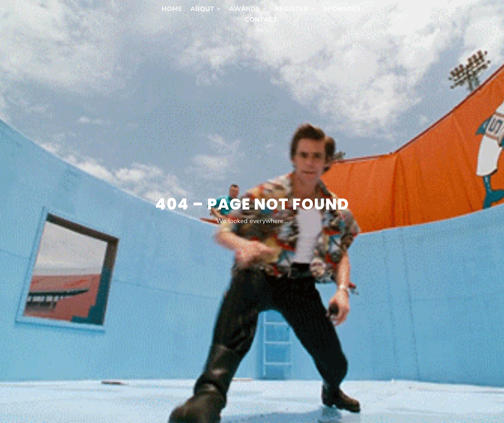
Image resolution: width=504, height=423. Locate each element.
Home (172, 10)
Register (292, 10)
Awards (245, 10)
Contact (261, 20)
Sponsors (342, 10)
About (202, 10)
